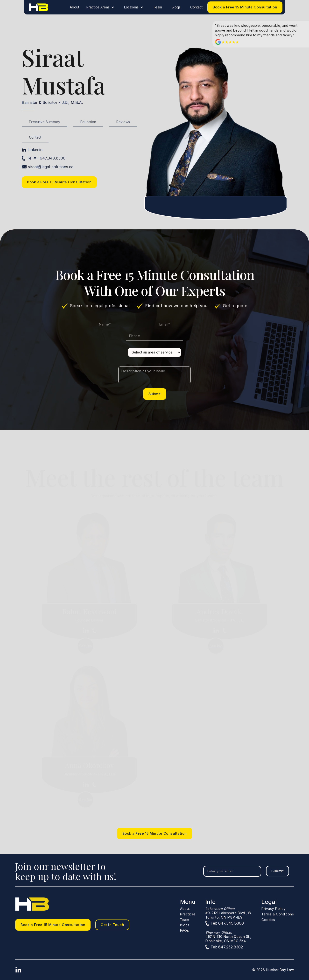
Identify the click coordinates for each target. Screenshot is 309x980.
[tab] (45, 122)
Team (158, 7)
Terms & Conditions (278, 914)
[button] (102, 7)
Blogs (176, 7)
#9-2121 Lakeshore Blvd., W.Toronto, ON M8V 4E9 (229, 913)
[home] (39, 7)
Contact (196, 7)
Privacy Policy (274, 909)
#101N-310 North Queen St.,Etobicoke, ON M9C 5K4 (228, 937)
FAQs (184, 931)
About (74, 7)
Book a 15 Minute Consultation (245, 7)
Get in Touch (112, 925)
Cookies (268, 920)
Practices (188, 914)
